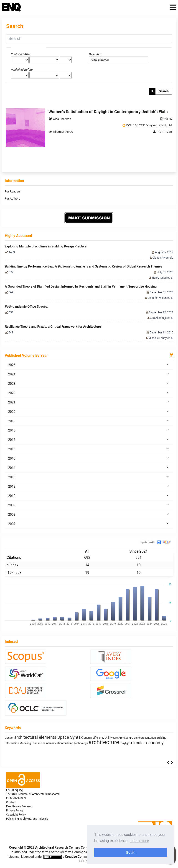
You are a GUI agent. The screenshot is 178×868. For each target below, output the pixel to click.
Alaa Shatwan (62, 119)
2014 (89, 468)
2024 (89, 374)
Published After (21, 54)
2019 (89, 421)
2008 (89, 514)
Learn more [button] (140, 841)
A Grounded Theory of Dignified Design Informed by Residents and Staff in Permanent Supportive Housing (81, 286)
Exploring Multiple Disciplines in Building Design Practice (46, 246)
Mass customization (149, 744)
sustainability (93, 742)
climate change (20, 737)
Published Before (22, 70)
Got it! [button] (131, 852)
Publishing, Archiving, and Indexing (27, 819)
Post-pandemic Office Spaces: (27, 307)
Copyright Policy (16, 815)
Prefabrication (22, 744)
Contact (11, 802)
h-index (12, 565)
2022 (89, 393)
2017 (89, 439)
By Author (95, 54)
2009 (89, 505)
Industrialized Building (57, 744)
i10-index (14, 573)
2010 (89, 496)
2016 (89, 449)
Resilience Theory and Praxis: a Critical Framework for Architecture (53, 327)
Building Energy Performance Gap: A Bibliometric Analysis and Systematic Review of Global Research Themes (84, 266)
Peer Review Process (19, 806)
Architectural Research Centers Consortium (66, 847)
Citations (14, 557)
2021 (89, 402)
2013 (89, 477)
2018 (89, 430)
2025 (89, 365)
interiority (37, 744)
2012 (89, 486)
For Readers (13, 191)
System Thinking (126, 744)
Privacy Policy (15, 811)
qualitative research (54, 737)
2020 (89, 411)
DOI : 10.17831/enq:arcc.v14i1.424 (149, 125)
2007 (89, 524)
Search (164, 91)
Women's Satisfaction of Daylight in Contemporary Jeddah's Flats (108, 112)
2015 (89, 458)
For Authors (13, 199)
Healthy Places (133, 737)
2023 (89, 383)
